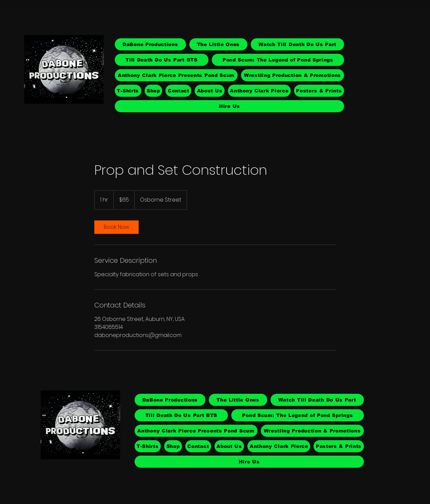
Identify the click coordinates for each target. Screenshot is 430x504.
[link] (116, 227)
